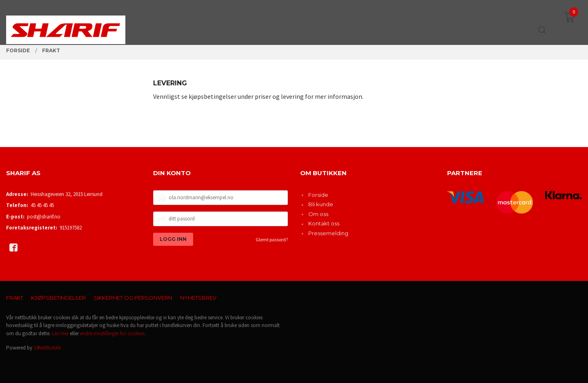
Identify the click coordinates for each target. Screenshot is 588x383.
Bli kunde (321, 204)
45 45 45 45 (42, 205)
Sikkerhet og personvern (133, 298)
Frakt (15, 298)
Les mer (60, 333)
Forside (318, 195)
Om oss (318, 214)
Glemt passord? (272, 239)
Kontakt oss (324, 223)
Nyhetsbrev (198, 298)
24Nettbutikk (47, 348)
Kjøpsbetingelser (58, 298)
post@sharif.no (44, 217)
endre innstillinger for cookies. (113, 333)
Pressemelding (328, 233)
